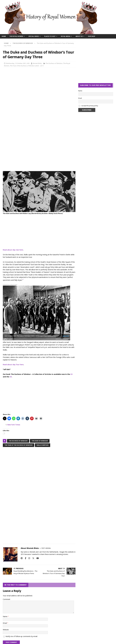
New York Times (14, 425)
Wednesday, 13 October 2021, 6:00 (18, 63)
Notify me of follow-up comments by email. (22, 636)
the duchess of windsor (18, 441)
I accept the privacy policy (90, 106)
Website (6, 630)
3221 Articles (46, 548)
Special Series (34, 36)
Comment (7, 599)
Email (5, 623)
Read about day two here (13, 250)
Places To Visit (50, 36)
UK (11, 377)
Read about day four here (13, 365)
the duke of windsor (40, 441)
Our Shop (92, 36)
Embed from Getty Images (10, 285)
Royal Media (66, 36)
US (71, 374)
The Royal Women (16, 36)
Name (5, 616)
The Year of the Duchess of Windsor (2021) (25, 66)
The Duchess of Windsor (54, 63)
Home (4, 36)
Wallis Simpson (43, 445)
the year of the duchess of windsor (19, 445)
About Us (79, 36)
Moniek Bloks (37, 63)
